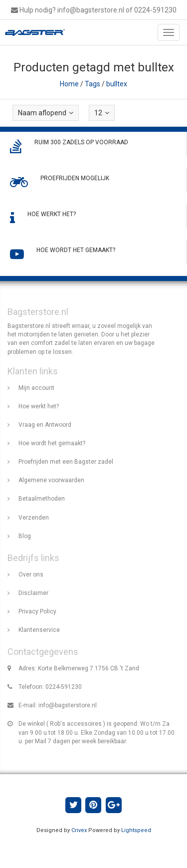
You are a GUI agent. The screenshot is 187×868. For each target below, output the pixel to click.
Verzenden (34, 518)
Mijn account (36, 388)
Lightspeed (136, 830)
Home (69, 84)
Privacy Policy (37, 611)
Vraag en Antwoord (45, 425)
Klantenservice (39, 630)
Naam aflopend (46, 113)
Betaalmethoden (42, 499)
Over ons (31, 575)
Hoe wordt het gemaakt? (52, 443)
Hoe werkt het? (39, 406)
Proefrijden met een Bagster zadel (66, 462)
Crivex (79, 830)
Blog (25, 536)
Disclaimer (33, 593)
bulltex (117, 84)
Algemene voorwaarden (51, 480)
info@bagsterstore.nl (68, 705)
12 (102, 113)
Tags (93, 84)
